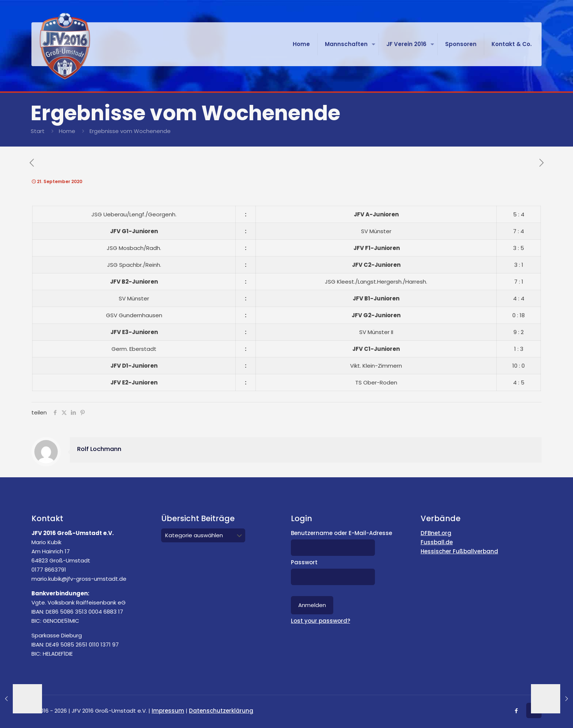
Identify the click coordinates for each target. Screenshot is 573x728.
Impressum (168, 711)
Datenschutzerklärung (221, 711)
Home (67, 131)
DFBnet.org (436, 533)
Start (38, 131)
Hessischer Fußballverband (459, 551)
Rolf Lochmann (99, 449)
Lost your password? (320, 621)
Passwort (304, 562)
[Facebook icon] (516, 711)
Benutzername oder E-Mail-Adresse (341, 533)
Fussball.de (437, 542)
